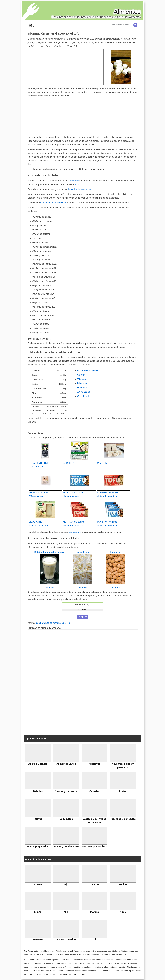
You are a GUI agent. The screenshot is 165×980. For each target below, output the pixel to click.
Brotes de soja (82, 552)
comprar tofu (75, 532)
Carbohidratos (84, 396)
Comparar (49, 587)
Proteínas (82, 388)
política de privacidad (72, 974)
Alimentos (127, 12)
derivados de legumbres (79, 189)
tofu (77, 184)
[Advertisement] (66, 67)
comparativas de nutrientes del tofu (53, 623)
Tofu (31, 25)
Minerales (82, 383)
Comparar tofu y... (82, 604)
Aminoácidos (84, 392)
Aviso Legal (86, 974)
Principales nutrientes (88, 370)
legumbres (74, 181)
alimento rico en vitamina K (54, 203)
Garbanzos (116, 552)
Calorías (81, 375)
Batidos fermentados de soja (49, 552)
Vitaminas (82, 379)
